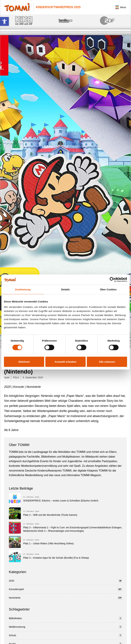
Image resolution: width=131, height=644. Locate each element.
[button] (4, 21)
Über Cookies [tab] (108, 289)
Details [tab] (65, 289)
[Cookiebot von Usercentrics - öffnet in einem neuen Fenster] (112, 280)
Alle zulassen (107, 362)
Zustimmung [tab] (23, 289)
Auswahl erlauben (65, 362)
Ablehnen (24, 362)
